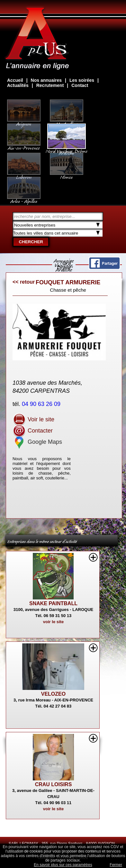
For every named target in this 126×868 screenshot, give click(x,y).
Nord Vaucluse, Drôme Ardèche (67, 149)
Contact (80, 85)
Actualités (18, 85)
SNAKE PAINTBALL (53, 603)
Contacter (33, 431)
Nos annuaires (46, 80)
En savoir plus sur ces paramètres (63, 865)
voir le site (53, 622)
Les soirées (82, 80)
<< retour (24, 282)
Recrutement (50, 85)
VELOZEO (53, 694)
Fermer (116, 865)
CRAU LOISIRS (54, 784)
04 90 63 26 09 (42, 404)
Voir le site (33, 419)
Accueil (15, 80)
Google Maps (37, 442)
